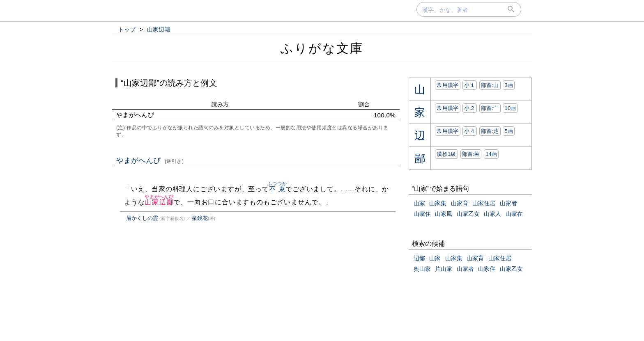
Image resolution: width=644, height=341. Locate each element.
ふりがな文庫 (322, 48)
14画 (491, 154)
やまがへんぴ (150, 160)
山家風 (444, 214)
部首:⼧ (490, 108)
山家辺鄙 (159, 202)
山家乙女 (468, 214)
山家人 (492, 214)
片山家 (444, 269)
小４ (470, 131)
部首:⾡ (490, 131)
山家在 (514, 214)
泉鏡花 (200, 218)
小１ (470, 85)
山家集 (438, 203)
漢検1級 (446, 154)
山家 (419, 203)
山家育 (460, 203)
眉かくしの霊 (142, 218)
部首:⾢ (471, 154)
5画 (509, 131)
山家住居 (484, 203)
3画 (509, 85)
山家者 (508, 203)
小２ (470, 108)
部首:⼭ (490, 85)
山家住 (422, 214)
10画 (510, 108)
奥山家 (422, 269)
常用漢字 (447, 85)
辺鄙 (419, 258)
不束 (277, 189)
